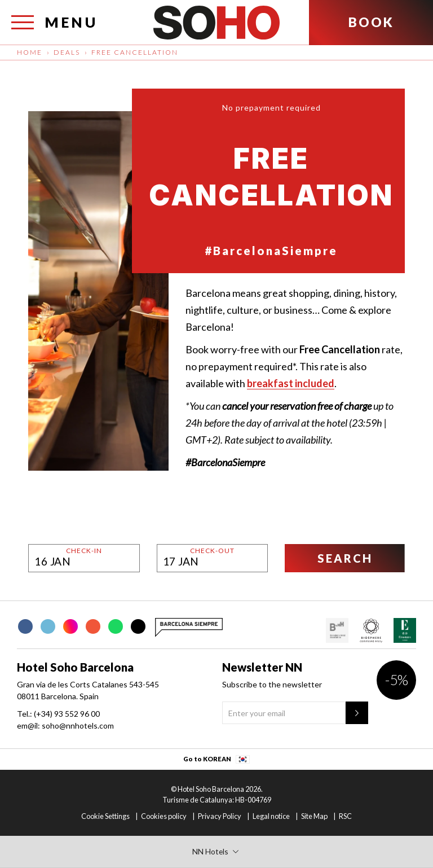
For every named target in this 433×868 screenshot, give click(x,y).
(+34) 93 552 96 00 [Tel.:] (67, 714)
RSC (345, 816)
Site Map (314, 816)
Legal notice (271, 816)
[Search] (345, 558)
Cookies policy (164, 816)
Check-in (84, 551)
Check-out (212, 551)
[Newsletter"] (357, 713)
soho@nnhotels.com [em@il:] (78, 725)
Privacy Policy (220, 816)
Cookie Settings (105, 816)
